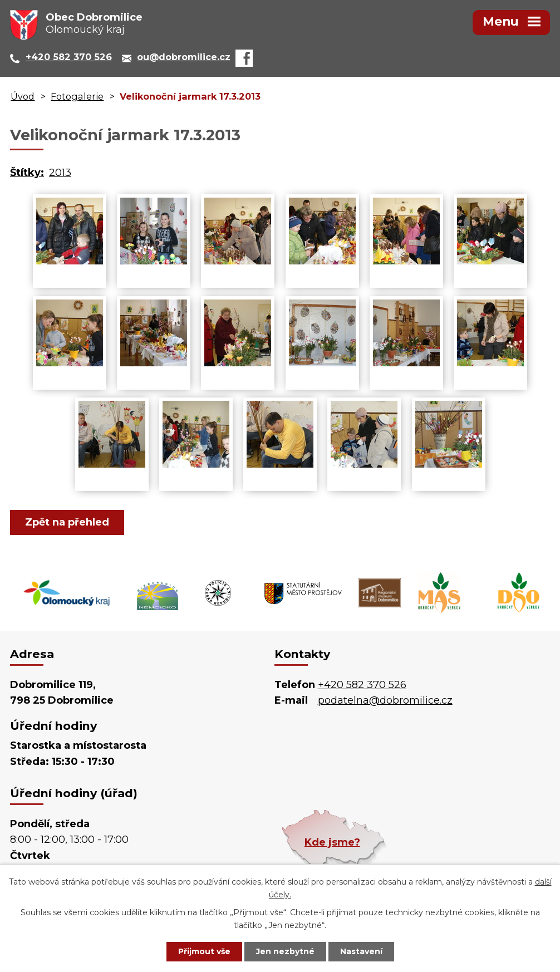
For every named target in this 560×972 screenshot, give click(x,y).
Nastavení (361, 951)
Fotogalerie (77, 96)
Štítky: (27, 173)
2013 (60, 173)
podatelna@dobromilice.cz (385, 700)
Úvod (23, 96)
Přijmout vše (204, 951)
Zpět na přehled (67, 522)
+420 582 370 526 (362, 685)
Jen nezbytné (285, 951)
